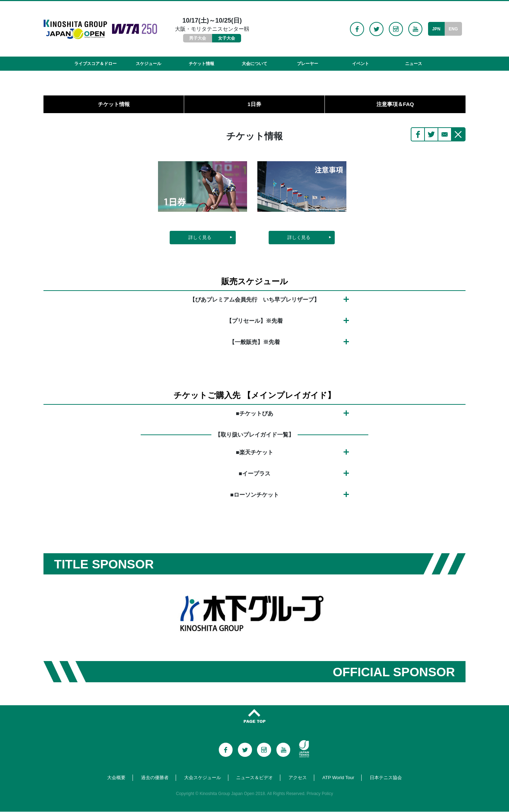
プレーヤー (308, 64)
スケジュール (148, 64)
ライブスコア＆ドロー (95, 64)
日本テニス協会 (386, 778)
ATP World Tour (338, 778)
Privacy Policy (320, 794)
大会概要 (116, 778)
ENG (453, 29)
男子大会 (198, 38)
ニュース (414, 64)
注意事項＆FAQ (395, 104)
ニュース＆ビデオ (255, 778)
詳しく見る (200, 238)
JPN (436, 29)
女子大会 (227, 38)
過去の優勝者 (155, 778)
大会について (255, 64)
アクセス (298, 778)
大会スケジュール (203, 778)
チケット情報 (201, 64)
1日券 (254, 104)
